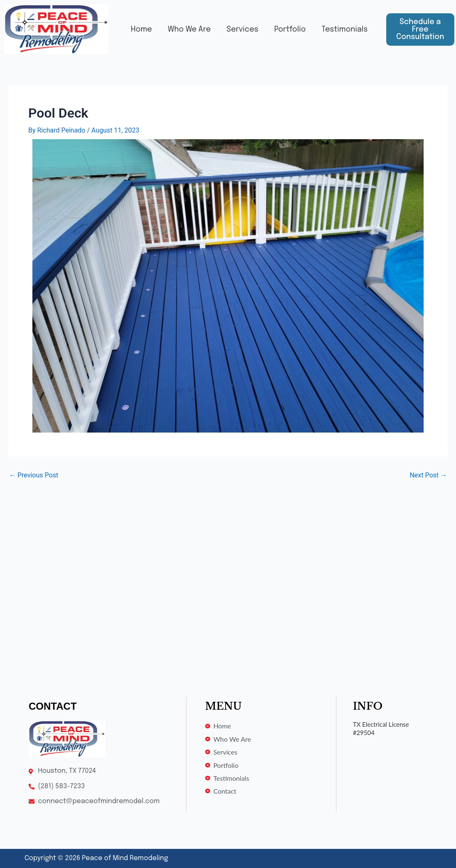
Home (131, 24)
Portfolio (280, 24)
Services (232, 24)
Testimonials (208, 35)
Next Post (428, 475)
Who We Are (179, 24)
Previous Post (34, 475)
